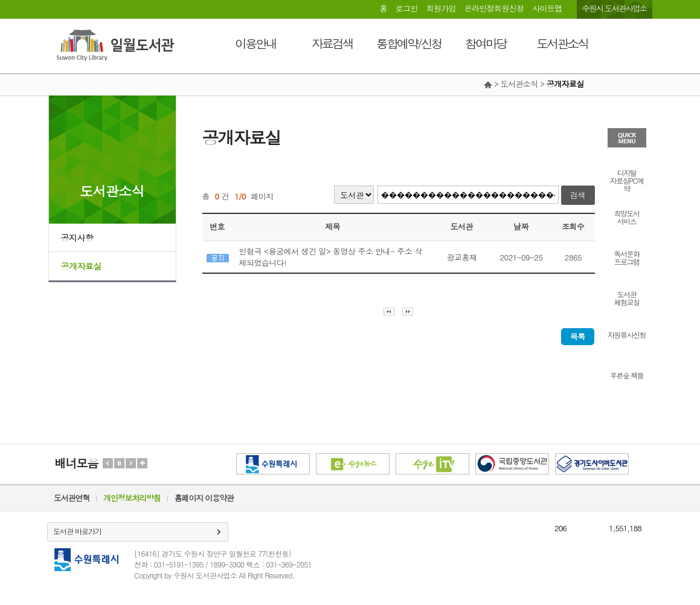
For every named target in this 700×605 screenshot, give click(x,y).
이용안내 (255, 43)
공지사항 (77, 238)
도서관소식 (563, 43)
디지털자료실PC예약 (627, 180)
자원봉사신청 (627, 334)
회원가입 (441, 8)
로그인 (407, 8)
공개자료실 (82, 266)
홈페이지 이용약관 (204, 498)
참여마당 (486, 43)
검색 (578, 195)
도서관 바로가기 (77, 531)
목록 (578, 336)
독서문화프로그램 (627, 257)
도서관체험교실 (627, 297)
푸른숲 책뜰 (627, 374)
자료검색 (332, 43)
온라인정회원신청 (494, 8)
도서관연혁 (72, 498)
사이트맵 (547, 8)
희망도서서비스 (627, 216)
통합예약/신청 (409, 43)
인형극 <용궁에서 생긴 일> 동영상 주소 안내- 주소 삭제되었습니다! (331, 257)
